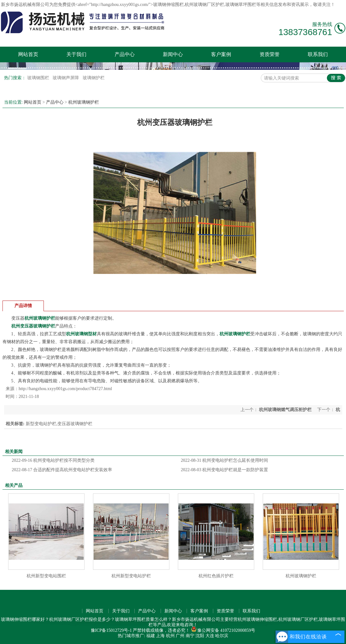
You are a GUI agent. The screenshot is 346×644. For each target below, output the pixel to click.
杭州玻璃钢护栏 (84, 102)
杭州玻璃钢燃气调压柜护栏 (285, 410)
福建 (151, 636)
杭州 (170, 636)
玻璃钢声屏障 (66, 78)
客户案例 (221, 54)
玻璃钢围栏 (39, 78)
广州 (180, 636)
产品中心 (125, 54)
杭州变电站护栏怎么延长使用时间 (225, 460)
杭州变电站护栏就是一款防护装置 (225, 470)
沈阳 (200, 636)
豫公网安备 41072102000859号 (223, 630)
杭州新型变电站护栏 (131, 576)
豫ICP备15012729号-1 (111, 630)
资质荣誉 (270, 54)
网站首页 (28, 54)
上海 (160, 636)
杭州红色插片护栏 (216, 576)
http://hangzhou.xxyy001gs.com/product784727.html (65, 389)
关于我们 (76, 54)
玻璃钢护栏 (94, 78)
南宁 (190, 636)
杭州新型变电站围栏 (46, 576)
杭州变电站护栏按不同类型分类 (53, 460)
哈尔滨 (222, 636)
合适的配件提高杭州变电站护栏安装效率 (62, 470)
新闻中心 (173, 54)
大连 (210, 636)
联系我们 (318, 54)
